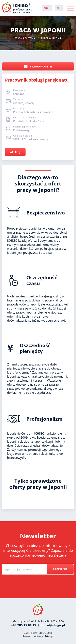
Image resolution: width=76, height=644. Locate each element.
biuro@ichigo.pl (53, 625)
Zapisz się (60, 569)
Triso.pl (49, 636)
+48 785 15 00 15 (24, 625)
